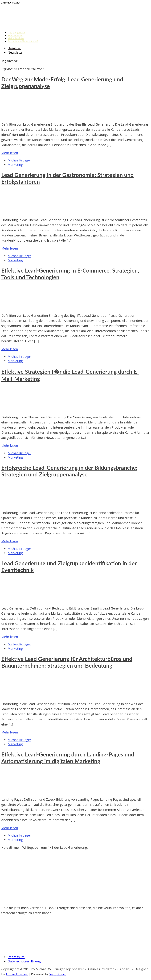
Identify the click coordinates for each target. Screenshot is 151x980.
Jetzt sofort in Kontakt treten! (23, 41)
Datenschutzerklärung (24, 961)
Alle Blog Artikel (17, 33)
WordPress (58, 974)
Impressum (16, 957)
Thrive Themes (17, 974)
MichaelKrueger (19, 160)
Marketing (15, 165)
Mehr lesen (10, 153)
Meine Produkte (16, 38)
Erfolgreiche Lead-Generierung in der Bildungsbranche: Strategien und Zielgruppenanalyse (69, 471)
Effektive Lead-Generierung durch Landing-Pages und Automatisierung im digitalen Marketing (68, 758)
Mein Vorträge (15, 36)
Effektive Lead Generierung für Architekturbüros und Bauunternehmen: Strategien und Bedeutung (67, 662)
